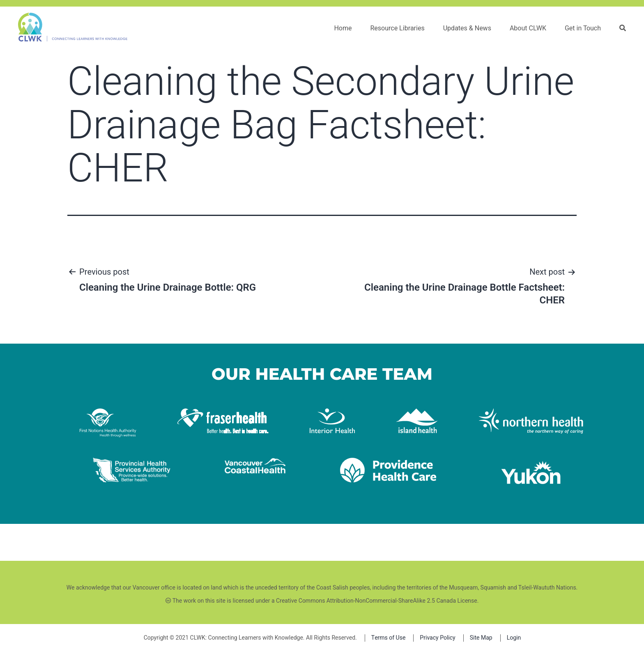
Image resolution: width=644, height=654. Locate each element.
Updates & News (467, 28)
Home (343, 28)
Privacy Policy (437, 638)
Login (514, 638)
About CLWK (528, 28)
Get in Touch (583, 28)
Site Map (481, 638)
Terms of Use (389, 638)
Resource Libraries (397, 28)
